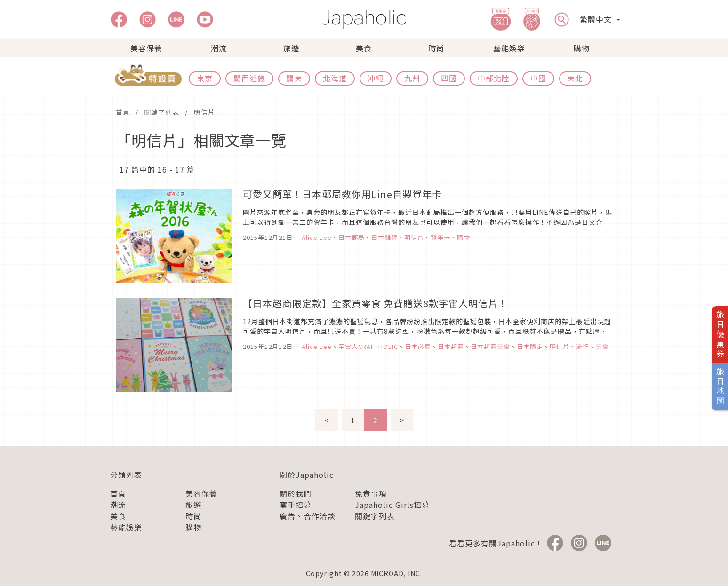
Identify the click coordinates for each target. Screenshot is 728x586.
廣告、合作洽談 (308, 516)
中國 (538, 78)
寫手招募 (296, 505)
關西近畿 (249, 78)
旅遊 (291, 48)
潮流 (219, 48)
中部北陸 (494, 78)
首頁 (123, 112)
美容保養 (146, 48)
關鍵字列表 (162, 112)
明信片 (204, 112)
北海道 (335, 78)
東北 (575, 78)
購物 (582, 48)
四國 (449, 78)
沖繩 (376, 78)
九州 (412, 78)
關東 (294, 78)
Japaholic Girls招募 (392, 505)
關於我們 (296, 493)
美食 (364, 48)
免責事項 (371, 493)
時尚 (436, 48)
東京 (205, 78)
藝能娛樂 (509, 48)
